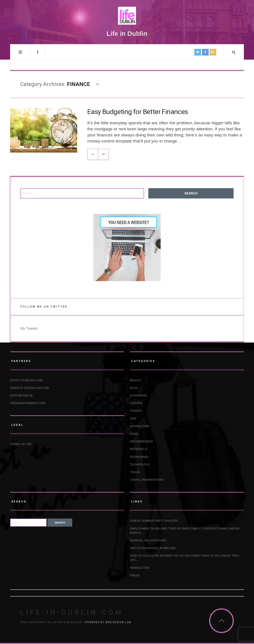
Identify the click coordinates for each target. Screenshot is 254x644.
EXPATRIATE (139, 395)
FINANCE (136, 411)
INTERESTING (140, 426)
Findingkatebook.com (27, 403)
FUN (133, 419)
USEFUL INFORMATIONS (147, 480)
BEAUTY (136, 380)
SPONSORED (139, 457)
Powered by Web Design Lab (108, 622)
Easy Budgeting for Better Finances (138, 112)
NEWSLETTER (140, 568)
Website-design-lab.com (30, 388)
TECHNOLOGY (140, 464)
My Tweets (29, 328)
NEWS (134, 434)
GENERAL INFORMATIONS (148, 540)
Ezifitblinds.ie (21, 395)
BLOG (134, 388)
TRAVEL (135, 472)
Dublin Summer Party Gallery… (155, 521)
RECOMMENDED (141, 441)
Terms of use (21, 444)
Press (135, 575)
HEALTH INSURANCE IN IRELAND (153, 548)
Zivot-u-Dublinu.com (26, 380)
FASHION (136, 403)
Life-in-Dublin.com (72, 612)
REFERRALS (139, 449)
